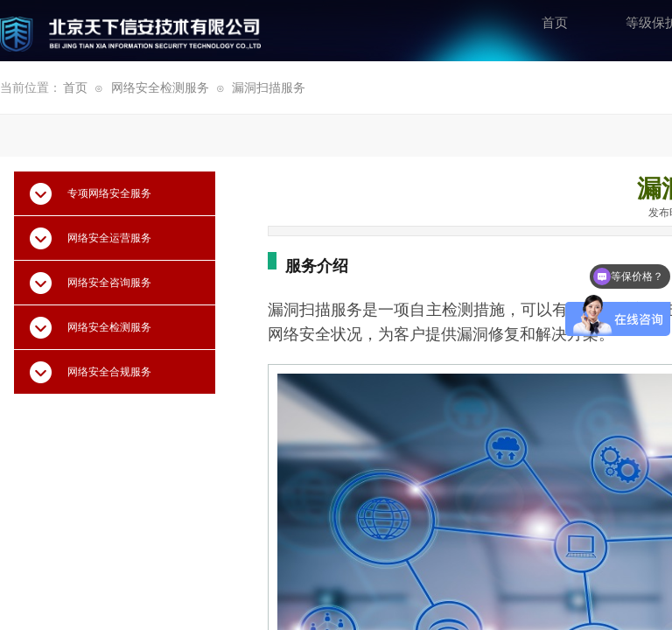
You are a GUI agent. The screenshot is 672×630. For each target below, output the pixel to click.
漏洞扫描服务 (269, 88)
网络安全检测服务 (160, 88)
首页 (75, 88)
